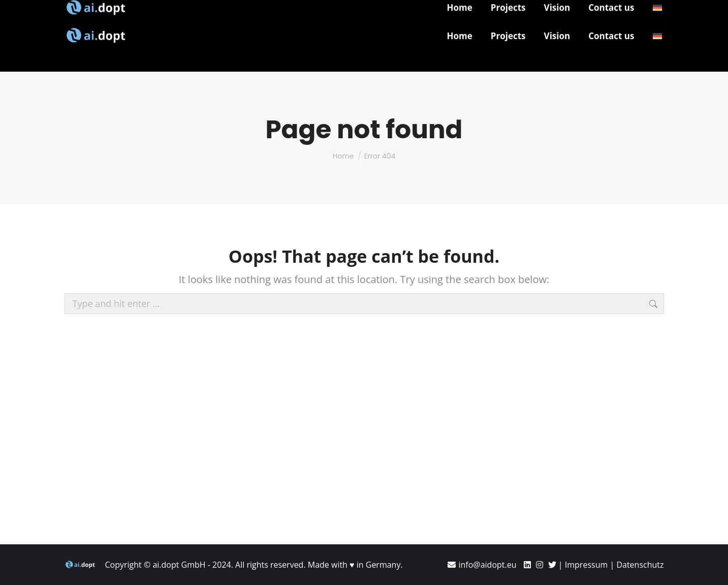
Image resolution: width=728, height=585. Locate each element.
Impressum (586, 565)
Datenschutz (640, 565)
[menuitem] (657, 36)
